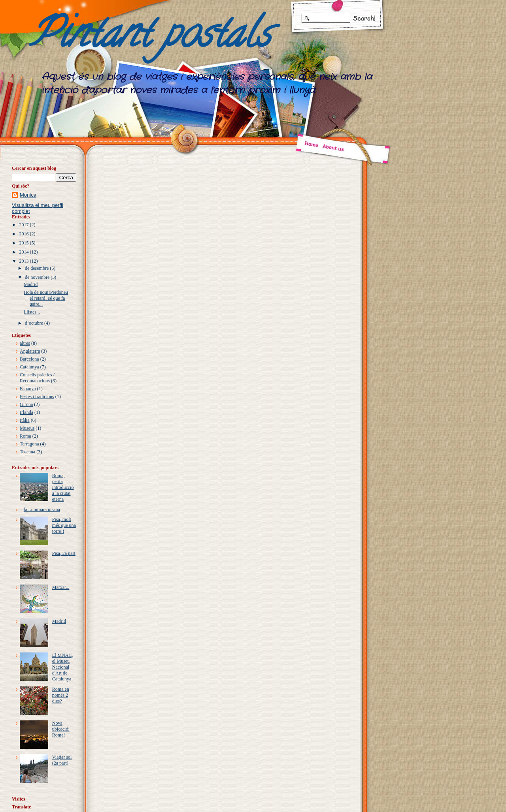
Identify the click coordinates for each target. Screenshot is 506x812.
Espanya (28, 389)
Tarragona (29, 444)
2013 (24, 261)
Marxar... (61, 587)
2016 (24, 234)
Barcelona (29, 359)
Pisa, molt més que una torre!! (64, 525)
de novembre (37, 277)
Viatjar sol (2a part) (62, 760)
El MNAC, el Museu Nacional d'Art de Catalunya (63, 667)
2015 (24, 243)
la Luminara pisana (42, 509)
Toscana (27, 452)
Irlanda (26, 412)
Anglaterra (30, 351)
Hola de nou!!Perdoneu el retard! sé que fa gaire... (46, 298)
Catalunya (29, 367)
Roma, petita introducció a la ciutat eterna (63, 487)
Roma (25, 436)
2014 (24, 252)
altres (25, 343)
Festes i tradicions (37, 397)
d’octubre (34, 323)
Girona (26, 404)
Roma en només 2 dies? (61, 695)
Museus (27, 428)
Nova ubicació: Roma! (61, 729)
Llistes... (32, 312)
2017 (24, 225)
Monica (28, 195)
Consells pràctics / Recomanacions (37, 378)
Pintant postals (150, 38)
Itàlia (25, 420)
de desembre (37, 268)
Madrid (31, 284)
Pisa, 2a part (64, 553)
